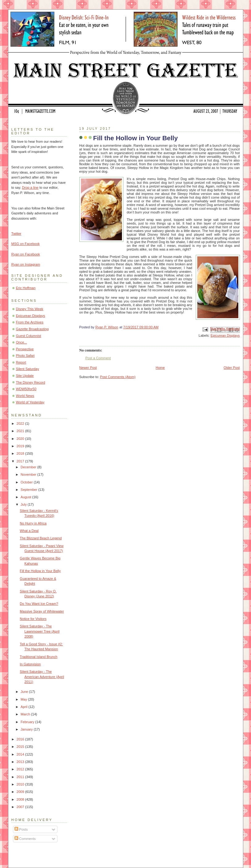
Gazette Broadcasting (32, 329)
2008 (21, 799)
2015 (21, 747)
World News (25, 396)
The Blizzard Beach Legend (41, 538)
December (29, 467)
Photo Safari (25, 356)
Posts (21, 829)
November (29, 474)
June (25, 692)
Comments (25, 839)
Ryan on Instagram (26, 264)
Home (160, 368)
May (24, 699)
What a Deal (29, 531)
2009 (21, 792)
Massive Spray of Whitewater (42, 611)
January (27, 729)
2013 (21, 762)
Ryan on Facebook (26, 254)
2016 (21, 739)
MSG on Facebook (26, 244)
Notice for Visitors (33, 619)
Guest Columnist (29, 336)
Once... (22, 342)
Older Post (232, 368)
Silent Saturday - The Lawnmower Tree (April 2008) (40, 631)
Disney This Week (30, 309)
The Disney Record (31, 382)
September (29, 490)
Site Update (25, 376)
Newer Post (88, 368)
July (24, 504)
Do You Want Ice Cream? (39, 604)
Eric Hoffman (26, 288)
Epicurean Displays (225, 335)
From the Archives (30, 322)
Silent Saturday (28, 369)
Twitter (17, 234)
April (25, 707)
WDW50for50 (26, 389)
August (26, 497)
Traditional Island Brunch (39, 657)
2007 (21, 807)
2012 (21, 769)
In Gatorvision (30, 664)
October (27, 482)
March (26, 714)
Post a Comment (98, 358)
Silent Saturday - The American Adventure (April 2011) (42, 677)
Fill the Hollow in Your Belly (40, 571)
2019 (21, 446)
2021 (21, 431)
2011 (21, 777)
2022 (21, 423)
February (28, 722)
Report (21, 362)
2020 (21, 439)
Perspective (25, 349)
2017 (21, 461)
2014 (21, 754)
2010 (21, 784)
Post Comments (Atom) (118, 377)
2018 (21, 453)
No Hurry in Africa (33, 523)
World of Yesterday (30, 402)
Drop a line (30, 188)
